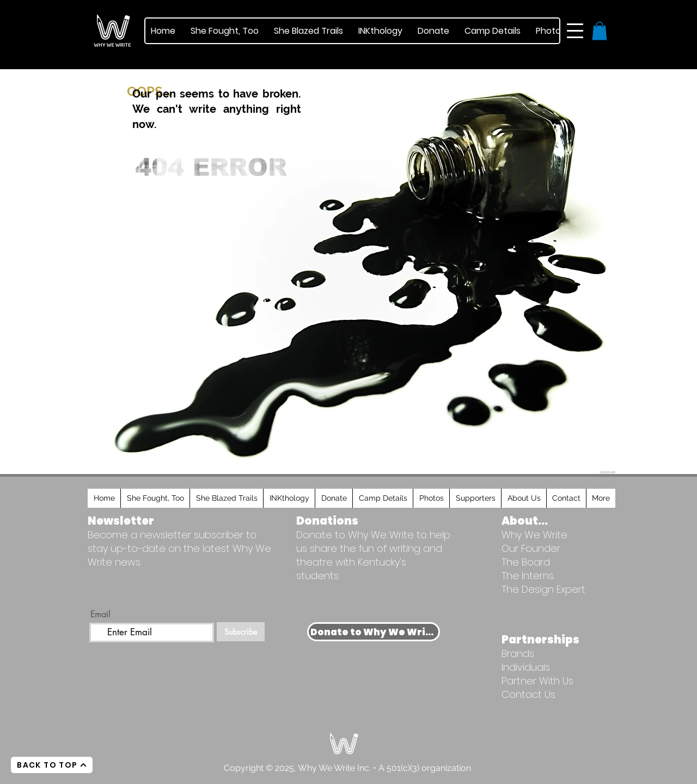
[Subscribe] (241, 632)
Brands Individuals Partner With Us (537, 667)
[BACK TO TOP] (52, 765)
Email (100, 614)
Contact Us (528, 694)
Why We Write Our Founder (534, 542)
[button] (575, 31)
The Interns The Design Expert (543, 582)
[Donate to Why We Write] (374, 632)
